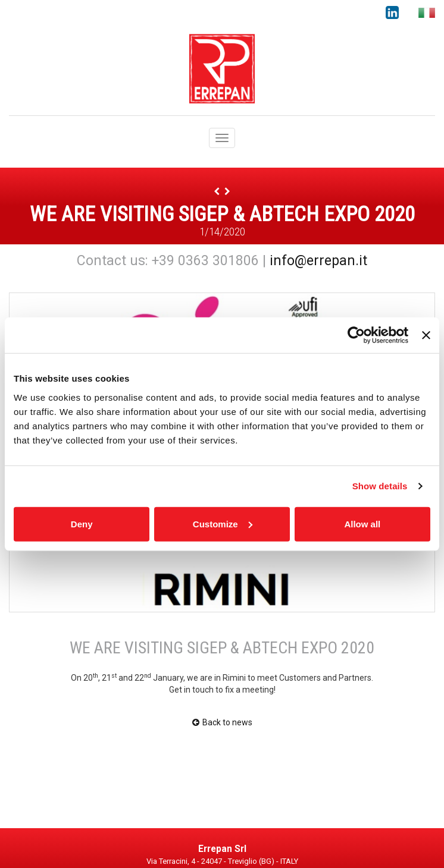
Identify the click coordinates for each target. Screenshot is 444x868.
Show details (380, 486)
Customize (223, 523)
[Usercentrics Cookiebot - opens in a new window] (356, 335)
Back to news (222, 722)
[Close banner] (426, 335)
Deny (82, 523)
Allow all (362, 523)
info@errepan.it (318, 261)
